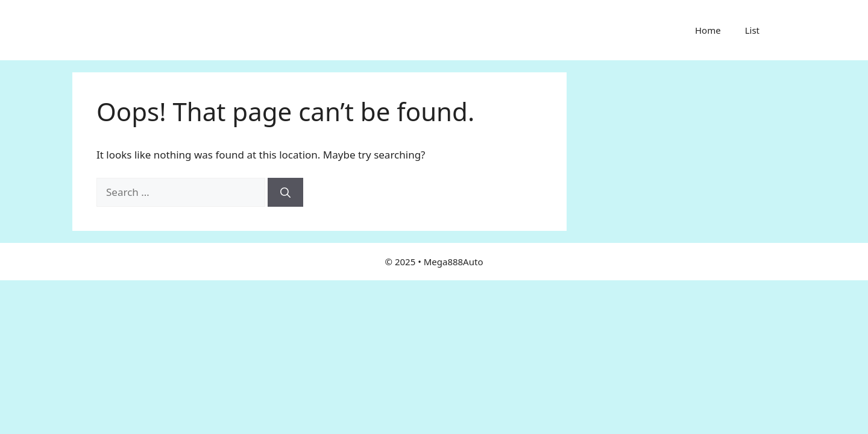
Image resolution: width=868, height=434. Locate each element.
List (752, 30)
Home (708, 30)
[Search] (285, 192)
